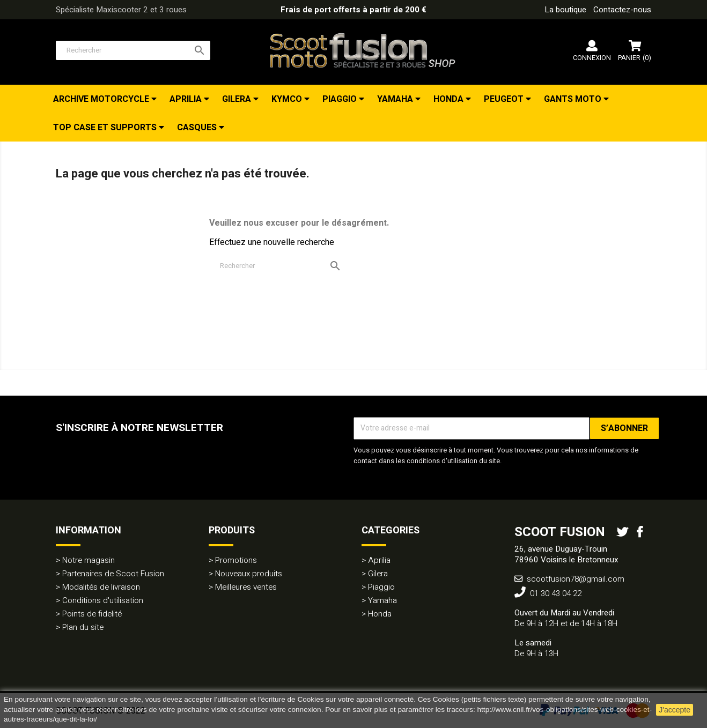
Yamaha (396, 99)
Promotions (236, 560)
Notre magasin (89, 560)
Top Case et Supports (106, 128)
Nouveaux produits (249, 574)
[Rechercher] (133, 50)
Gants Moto (574, 99)
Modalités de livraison (101, 587)
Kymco (288, 99)
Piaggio (341, 99)
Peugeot (505, 99)
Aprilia (187, 99)
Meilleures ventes (246, 587)
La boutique (565, 10)
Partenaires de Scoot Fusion (113, 574)
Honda (450, 99)
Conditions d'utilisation (103, 600)
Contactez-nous (622, 10)
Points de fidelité (92, 614)
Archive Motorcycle (102, 99)
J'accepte (675, 710)
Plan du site (83, 627)
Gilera (238, 99)
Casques (198, 128)
